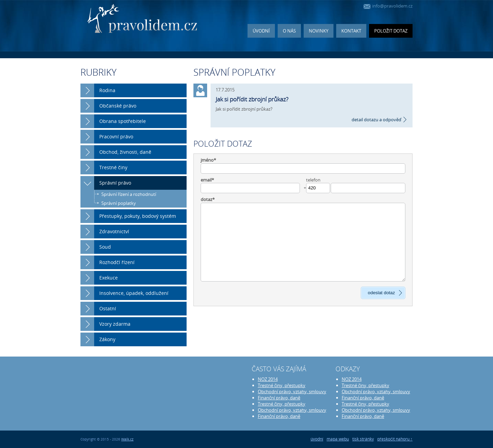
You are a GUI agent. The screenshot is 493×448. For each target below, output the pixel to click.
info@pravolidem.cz (388, 6)
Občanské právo (118, 106)
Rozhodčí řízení (117, 262)
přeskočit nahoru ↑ (395, 439)
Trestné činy (113, 167)
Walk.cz (127, 439)
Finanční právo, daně (279, 398)
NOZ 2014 (268, 379)
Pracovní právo (116, 136)
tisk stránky (363, 439)
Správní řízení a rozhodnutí (129, 194)
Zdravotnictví (114, 231)
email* (207, 180)
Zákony (107, 339)
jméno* (208, 160)
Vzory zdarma (115, 324)
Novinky (319, 31)
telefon (313, 180)
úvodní (317, 439)
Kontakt (351, 31)
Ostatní (108, 308)
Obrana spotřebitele (123, 121)
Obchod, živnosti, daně (125, 152)
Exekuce (109, 278)
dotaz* (208, 199)
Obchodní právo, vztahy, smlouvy (292, 391)
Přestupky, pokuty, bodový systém (138, 216)
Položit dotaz (391, 31)
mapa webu (338, 439)
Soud (105, 247)
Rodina (107, 90)
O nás (289, 31)
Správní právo (115, 183)
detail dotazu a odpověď (376, 120)
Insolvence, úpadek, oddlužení (134, 293)
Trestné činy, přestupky (282, 385)
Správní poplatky (119, 203)
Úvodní (261, 31)
